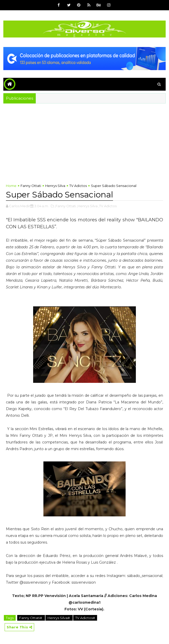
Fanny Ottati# (31, 618)
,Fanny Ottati (65, 206)
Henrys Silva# (59, 618)
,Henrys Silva (87, 206)
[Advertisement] (85, 142)
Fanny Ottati (31, 186)
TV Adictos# (85, 618)
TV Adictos (78, 186)
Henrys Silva (55, 186)
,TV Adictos (107, 206)
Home (11, 186)
